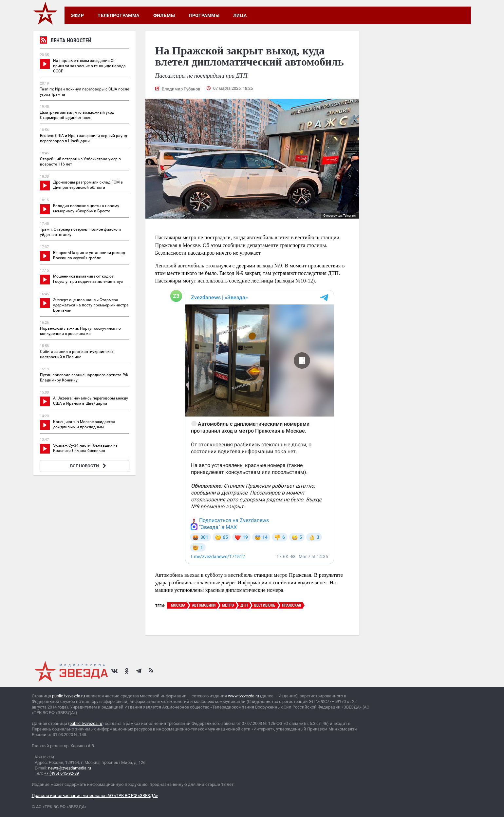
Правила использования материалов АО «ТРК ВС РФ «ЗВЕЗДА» (95, 796)
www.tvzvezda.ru (243, 696)
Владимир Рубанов (181, 89)
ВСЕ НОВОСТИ (89, 466)
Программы (204, 15)
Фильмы (164, 15)
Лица (240, 15)
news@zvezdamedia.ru (70, 768)
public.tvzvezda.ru (68, 696)
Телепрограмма (118, 15)
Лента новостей (66, 41)
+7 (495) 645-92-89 (61, 773)
